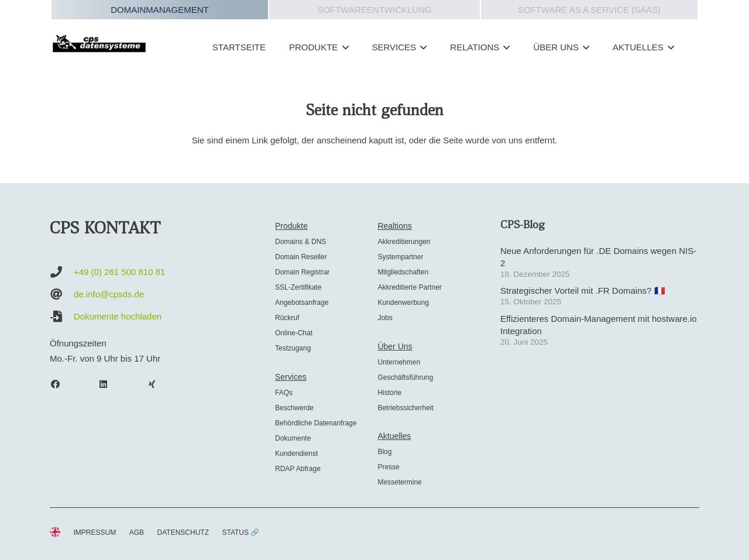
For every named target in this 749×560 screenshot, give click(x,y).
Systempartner (400, 257)
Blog (384, 452)
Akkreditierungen (404, 242)
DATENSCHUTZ (183, 532)
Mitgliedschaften (403, 272)
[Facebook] (61, 384)
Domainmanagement (160, 10)
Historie (389, 393)
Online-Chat (294, 333)
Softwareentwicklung (374, 10)
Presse (388, 467)
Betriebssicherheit (405, 408)
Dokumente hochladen (118, 316)
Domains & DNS (300, 242)
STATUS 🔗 (240, 532)
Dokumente (293, 438)
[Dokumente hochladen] (62, 317)
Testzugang (293, 348)
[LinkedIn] (109, 384)
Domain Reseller (301, 257)
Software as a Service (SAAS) (589, 10)
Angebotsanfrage (302, 303)
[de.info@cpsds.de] (62, 294)
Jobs (385, 318)
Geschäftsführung (405, 377)
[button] (343, 47)
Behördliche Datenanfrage (316, 423)
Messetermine (399, 482)
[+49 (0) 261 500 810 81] (62, 272)
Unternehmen (399, 362)
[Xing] (157, 384)
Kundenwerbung (403, 303)
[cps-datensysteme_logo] (99, 43)
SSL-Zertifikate (298, 287)
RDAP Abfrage (298, 469)
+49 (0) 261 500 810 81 (119, 272)
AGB (137, 532)
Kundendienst (296, 454)
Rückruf (287, 318)
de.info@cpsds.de (109, 294)
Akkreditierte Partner (409, 287)
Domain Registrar (302, 272)
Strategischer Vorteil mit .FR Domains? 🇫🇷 (583, 291)
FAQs (284, 393)
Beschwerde (294, 408)
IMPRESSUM (95, 532)
